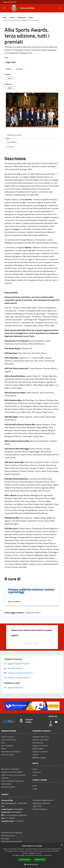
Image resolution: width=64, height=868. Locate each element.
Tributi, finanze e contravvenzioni (13, 775)
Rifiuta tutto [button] (40, 860)
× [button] (62, 845)
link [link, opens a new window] (50, 855)
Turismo (35, 755)
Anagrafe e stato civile (41, 737)
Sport (31, 17)
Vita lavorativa (38, 743)
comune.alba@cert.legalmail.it (16, 815)
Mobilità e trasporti (39, 758)
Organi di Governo (8, 737)
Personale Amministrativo (11, 752)
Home (5, 17)
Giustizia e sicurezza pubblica (12, 772)
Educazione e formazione (10, 769)
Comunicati (21, 17)
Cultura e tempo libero (41, 740)
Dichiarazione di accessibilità (12, 841)
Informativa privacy (8, 836)
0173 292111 (19, 821)
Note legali (5, 838)
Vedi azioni (21, 69)
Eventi (35, 786)
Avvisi (35, 775)
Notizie (35, 769)
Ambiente (5, 778)
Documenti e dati (7, 755)
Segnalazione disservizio (41, 803)
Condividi (10, 69)
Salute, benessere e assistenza (12, 781)
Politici (4, 749)
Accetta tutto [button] (24, 860)
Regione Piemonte (10, 2)
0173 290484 (10, 818)
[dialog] (32, 855)
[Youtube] (56, 722)
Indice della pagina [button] (14, 135)
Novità (12, 17)
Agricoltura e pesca (8, 787)
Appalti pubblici (38, 749)
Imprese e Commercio (40, 746)
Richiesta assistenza (40, 809)
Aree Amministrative (9, 740)
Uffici (3, 743)
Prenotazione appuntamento (43, 800)
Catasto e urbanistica (40, 752)
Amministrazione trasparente (12, 833)
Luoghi (35, 789)
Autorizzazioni (6, 784)
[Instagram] (51, 725)
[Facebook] (51, 722)
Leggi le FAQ (37, 806)
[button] (32, 864)
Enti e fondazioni (7, 746)
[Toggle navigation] (4, 8)
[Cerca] (60, 8)
